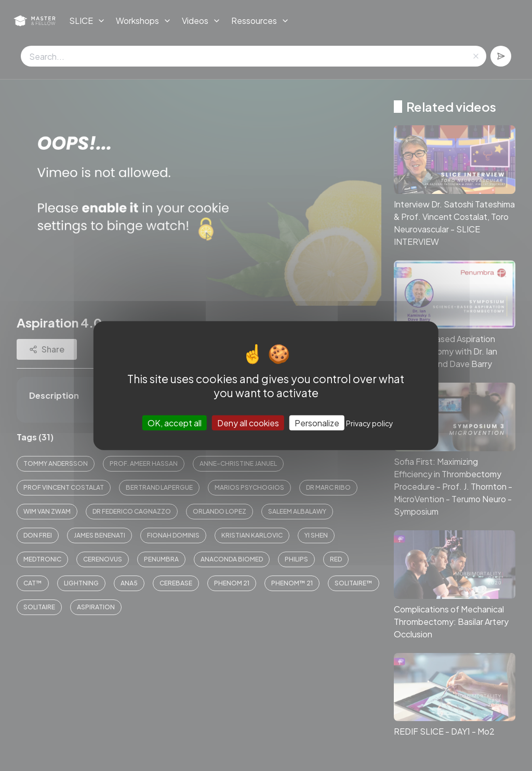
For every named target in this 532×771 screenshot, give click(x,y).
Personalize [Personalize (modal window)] (317, 423)
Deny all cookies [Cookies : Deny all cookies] (248, 423)
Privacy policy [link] (370, 423)
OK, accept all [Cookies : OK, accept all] (175, 423)
